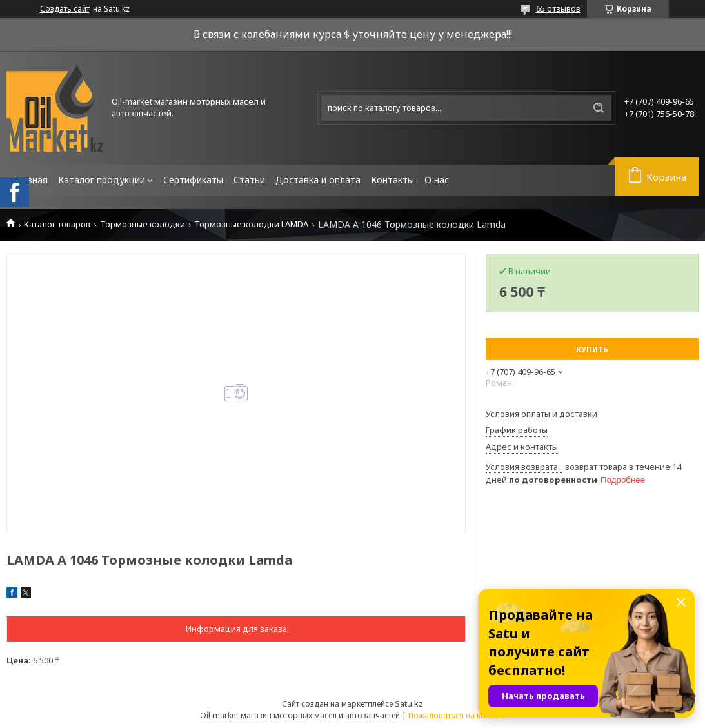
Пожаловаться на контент (457, 715)
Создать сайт (65, 9)
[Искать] (599, 108)
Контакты (392, 180)
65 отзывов (558, 8)
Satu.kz (409, 703)
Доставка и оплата (318, 180)
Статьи (249, 180)
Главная (30, 180)
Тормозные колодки (143, 224)
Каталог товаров (57, 224)
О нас (437, 180)
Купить (592, 349)
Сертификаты (193, 180)
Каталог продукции (102, 180)
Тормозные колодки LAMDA (251, 224)
